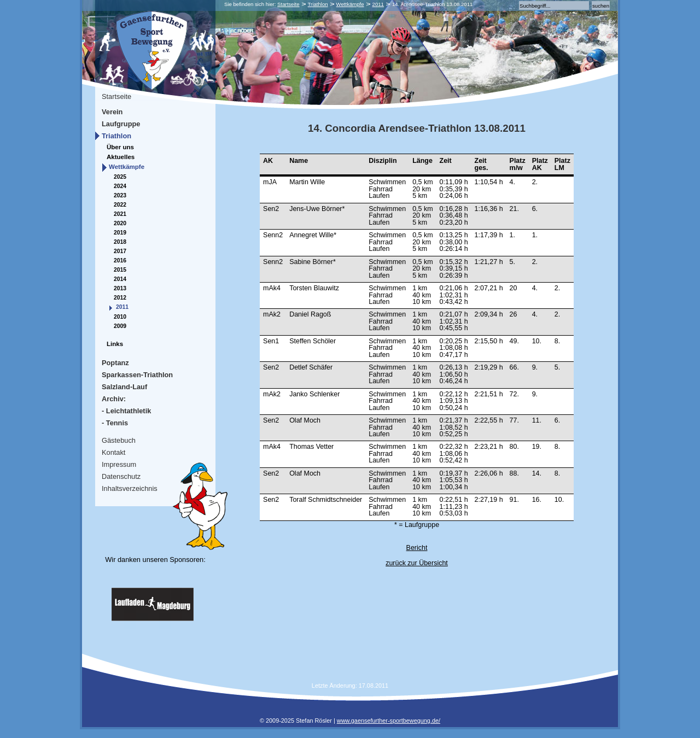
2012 (120, 298)
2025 (120, 177)
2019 (120, 233)
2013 (120, 288)
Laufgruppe (121, 124)
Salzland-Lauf (124, 387)
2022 (120, 205)
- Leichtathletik (126, 411)
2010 (120, 317)
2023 (120, 195)
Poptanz (115, 363)
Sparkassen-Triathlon (137, 375)
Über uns (120, 147)
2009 (120, 326)
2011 (378, 4)
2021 (120, 214)
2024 (120, 186)
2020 (120, 223)
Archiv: (114, 399)
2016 (120, 260)
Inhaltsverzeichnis (130, 488)
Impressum (119, 464)
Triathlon (318, 4)
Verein (112, 112)
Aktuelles (121, 157)
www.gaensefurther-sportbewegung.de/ (389, 721)
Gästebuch (119, 440)
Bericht (417, 548)
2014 (120, 279)
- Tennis (115, 423)
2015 (120, 270)
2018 (120, 242)
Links (115, 344)
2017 (120, 251)
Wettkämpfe (350, 4)
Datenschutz (121, 476)
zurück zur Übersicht (417, 563)
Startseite (288, 4)
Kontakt (113, 452)
